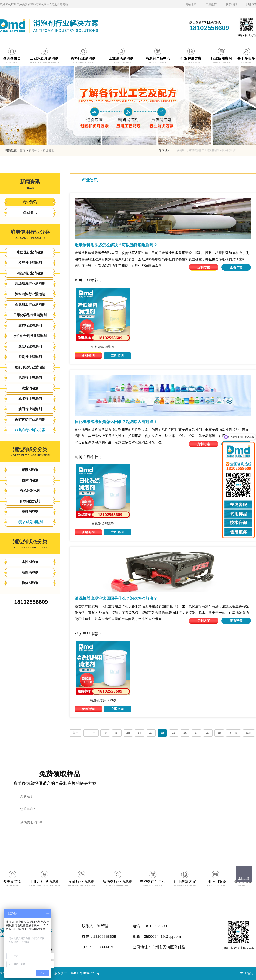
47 (208, 733)
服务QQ (251, 4)
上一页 (91, 733)
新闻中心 (34, 150)
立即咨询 (117, 355)
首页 (22, 150)
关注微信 (211, 4)
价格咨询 (88, 355)
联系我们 (231, 4)
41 (140, 733)
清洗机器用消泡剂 (103, 700)
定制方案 (204, 267)
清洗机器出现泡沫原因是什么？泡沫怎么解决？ (116, 598)
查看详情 (236, 267)
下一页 (233, 733)
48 (219, 733)
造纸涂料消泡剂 (103, 347)
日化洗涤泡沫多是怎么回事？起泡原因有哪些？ (116, 422)
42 (151, 733)
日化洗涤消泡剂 (103, 524)
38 (105, 733)
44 (174, 733)
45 (185, 733)
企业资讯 (30, 213)
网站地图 (191, 4)
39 (117, 733)
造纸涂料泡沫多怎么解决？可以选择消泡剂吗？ (116, 245)
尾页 (249, 733)
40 (128, 733)
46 (196, 733)
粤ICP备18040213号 (85, 973)
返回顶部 (244, 878)
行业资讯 (48, 150)
